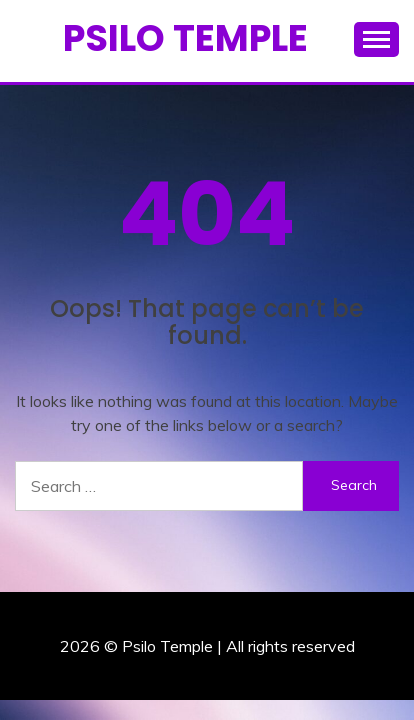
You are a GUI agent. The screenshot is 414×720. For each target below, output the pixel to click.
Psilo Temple (185, 38)
